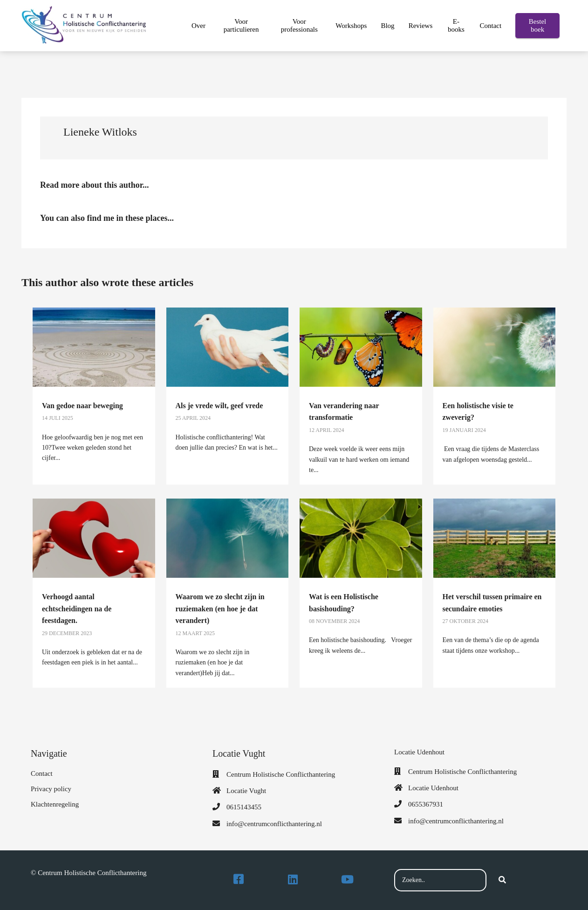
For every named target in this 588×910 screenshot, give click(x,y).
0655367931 (426, 804)
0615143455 (244, 807)
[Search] (502, 880)
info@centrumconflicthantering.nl (274, 824)
